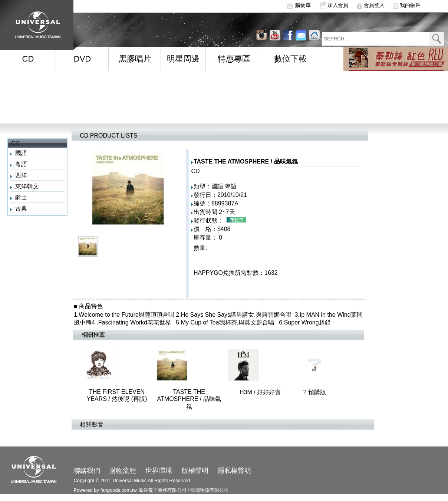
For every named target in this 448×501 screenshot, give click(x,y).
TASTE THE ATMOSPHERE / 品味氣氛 (204, 399)
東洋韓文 (27, 186)
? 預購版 (314, 392)
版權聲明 (195, 471)
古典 (21, 209)
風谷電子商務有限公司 (162, 490)
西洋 (21, 175)
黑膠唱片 (135, 59)
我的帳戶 (410, 5)
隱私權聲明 (234, 471)
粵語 (21, 164)
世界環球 (159, 471)
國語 (21, 153)
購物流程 (123, 471)
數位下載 (290, 59)
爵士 (21, 197)
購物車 (303, 5)
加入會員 (338, 5)
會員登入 (374, 5)
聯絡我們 (87, 471)
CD (28, 59)
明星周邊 (183, 59)
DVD (82, 59)
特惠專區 (234, 59)
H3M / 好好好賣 (290, 392)
